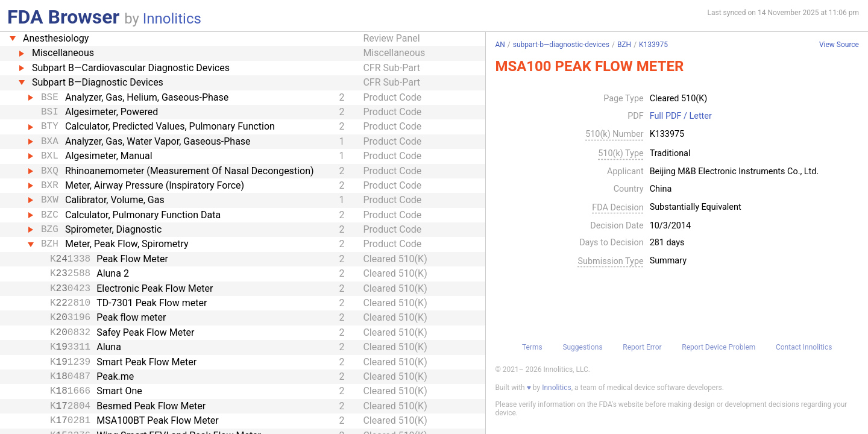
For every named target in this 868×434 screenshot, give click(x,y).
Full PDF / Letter (681, 116)
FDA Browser (63, 17)
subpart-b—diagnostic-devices (561, 45)
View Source (839, 45)
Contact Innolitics (804, 347)
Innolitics (172, 19)
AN (500, 45)
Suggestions (582, 347)
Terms (532, 347)
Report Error (642, 347)
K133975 (653, 45)
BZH (624, 45)
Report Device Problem (719, 347)
